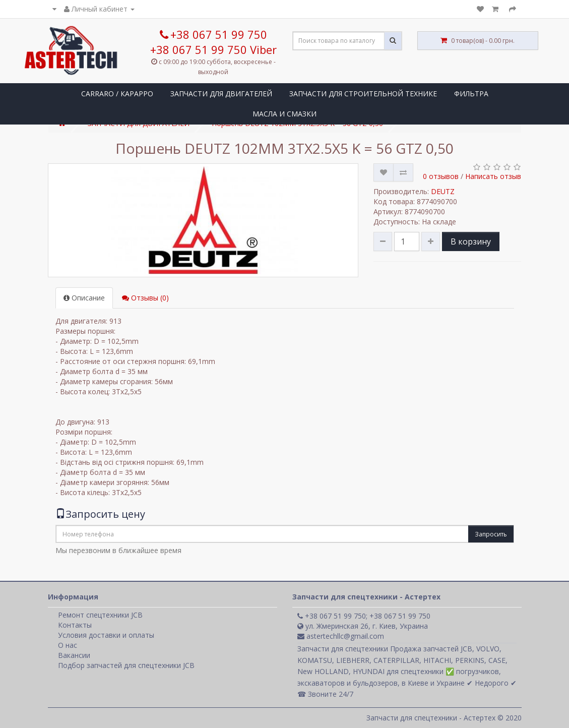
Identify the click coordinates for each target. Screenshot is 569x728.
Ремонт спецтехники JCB (100, 615)
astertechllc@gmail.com (341, 636)
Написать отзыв (493, 176)
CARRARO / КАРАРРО (117, 94)
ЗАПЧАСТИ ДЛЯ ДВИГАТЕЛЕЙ (221, 94)
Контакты (75, 625)
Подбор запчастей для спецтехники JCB (126, 665)
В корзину (471, 241)
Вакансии (74, 655)
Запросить (491, 534)
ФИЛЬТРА (471, 94)
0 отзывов (441, 176)
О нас (68, 645)
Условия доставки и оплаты (106, 635)
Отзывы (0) (145, 298)
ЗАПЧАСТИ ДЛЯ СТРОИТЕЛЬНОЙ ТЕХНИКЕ (363, 94)
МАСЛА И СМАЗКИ (284, 114)
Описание (84, 298)
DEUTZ (443, 191)
